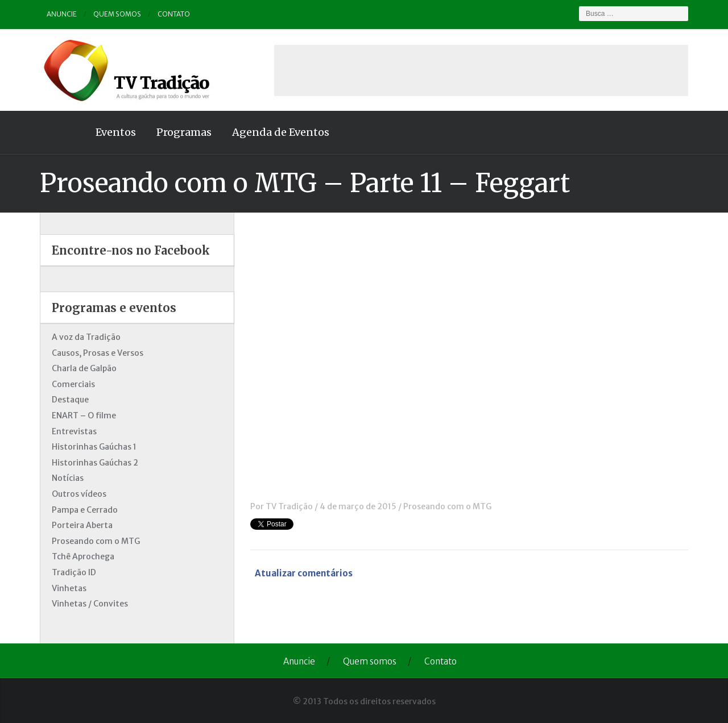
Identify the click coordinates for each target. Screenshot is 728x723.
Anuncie (62, 14)
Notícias (68, 478)
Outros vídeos (79, 494)
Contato (174, 14)
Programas (184, 132)
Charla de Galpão (84, 368)
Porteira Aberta (82, 525)
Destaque (70, 400)
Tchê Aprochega (83, 556)
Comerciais (73, 384)
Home (63, 132)
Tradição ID (74, 572)
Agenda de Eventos (281, 132)
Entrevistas (74, 431)
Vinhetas (69, 588)
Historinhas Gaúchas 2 (95, 463)
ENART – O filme (84, 415)
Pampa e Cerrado (85, 510)
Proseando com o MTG (447, 506)
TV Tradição (289, 506)
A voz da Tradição (86, 337)
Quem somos (117, 14)
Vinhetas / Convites (90, 604)
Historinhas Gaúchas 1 (94, 447)
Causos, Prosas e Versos (98, 353)
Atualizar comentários (304, 573)
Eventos (116, 132)
